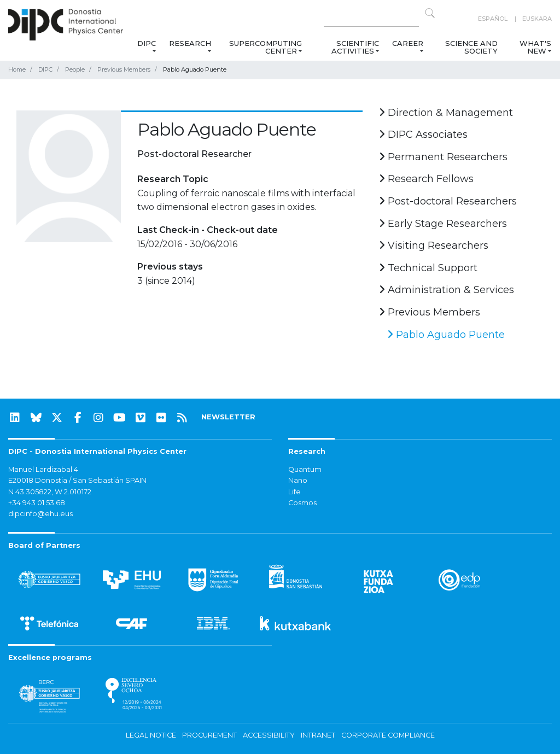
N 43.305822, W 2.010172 (50, 492)
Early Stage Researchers (443, 224)
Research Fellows (426, 179)
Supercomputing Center (266, 47)
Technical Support (428, 268)
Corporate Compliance (388, 735)
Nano (298, 480)
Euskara (537, 19)
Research (190, 43)
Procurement (209, 735)
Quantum (305, 469)
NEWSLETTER (228, 417)
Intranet (318, 735)
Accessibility (269, 735)
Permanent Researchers (443, 157)
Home (17, 69)
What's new (535, 47)
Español (493, 19)
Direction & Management (446, 113)
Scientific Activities (355, 47)
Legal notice (151, 735)
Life (294, 492)
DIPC (147, 43)
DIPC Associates (423, 135)
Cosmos (302, 503)
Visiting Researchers (434, 246)
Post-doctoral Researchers (448, 201)
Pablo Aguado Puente (446, 335)
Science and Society (471, 47)
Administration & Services (447, 290)
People (75, 69)
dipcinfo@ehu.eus (40, 514)
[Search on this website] (371, 19)
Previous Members (124, 69)
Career (408, 43)
